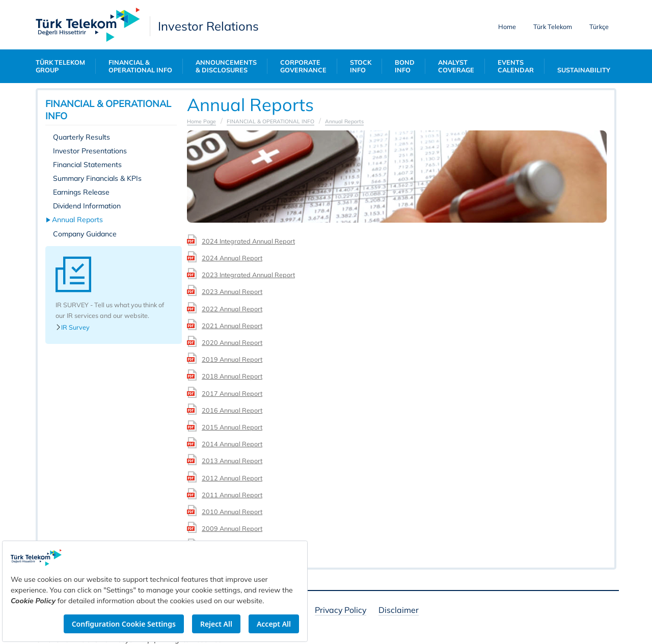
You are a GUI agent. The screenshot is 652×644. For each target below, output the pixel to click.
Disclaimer (399, 611)
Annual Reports (78, 220)
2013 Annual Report (232, 461)
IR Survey (73, 327)
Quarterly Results (81, 137)
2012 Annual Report (232, 478)
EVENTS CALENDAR (516, 66)
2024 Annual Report (232, 258)
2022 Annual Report (232, 309)
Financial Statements (87, 165)
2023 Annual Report (232, 291)
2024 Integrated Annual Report (248, 241)
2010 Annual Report (232, 512)
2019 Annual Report (232, 359)
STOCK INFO (361, 66)
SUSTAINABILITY (584, 70)
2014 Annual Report (232, 444)
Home (507, 26)
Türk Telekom (553, 26)
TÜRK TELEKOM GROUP (60, 66)
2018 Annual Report (232, 376)
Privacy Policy (341, 611)
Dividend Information (87, 206)
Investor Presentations (90, 151)
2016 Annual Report (232, 410)
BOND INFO (405, 66)
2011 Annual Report (232, 495)
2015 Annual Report (232, 427)
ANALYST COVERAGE (456, 66)
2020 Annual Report (232, 342)
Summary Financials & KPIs (97, 178)
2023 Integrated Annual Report (248, 275)
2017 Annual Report (232, 393)
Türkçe (599, 26)
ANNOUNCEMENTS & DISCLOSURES (226, 66)
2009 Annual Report (232, 528)
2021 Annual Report (232, 326)
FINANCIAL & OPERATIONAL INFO (140, 66)
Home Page (201, 121)
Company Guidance (85, 234)
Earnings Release (81, 192)
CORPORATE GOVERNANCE (303, 66)
